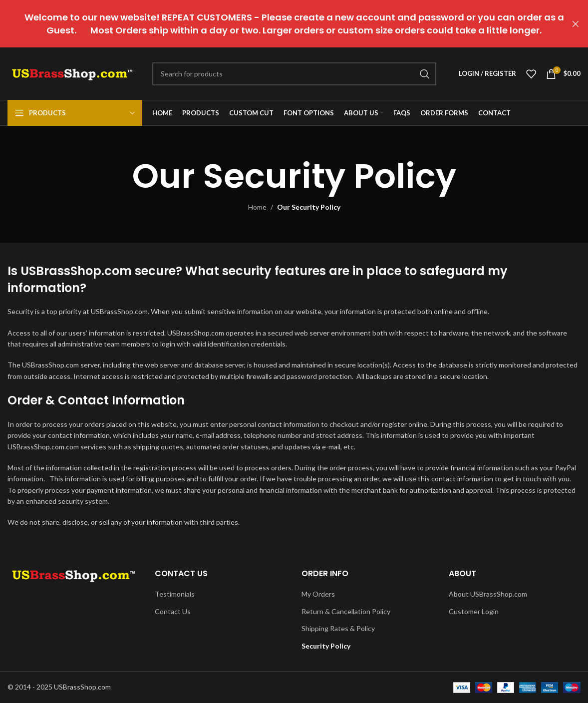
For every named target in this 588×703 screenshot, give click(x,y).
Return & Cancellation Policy (346, 611)
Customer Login (474, 611)
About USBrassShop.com (488, 594)
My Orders (318, 594)
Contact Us (173, 611)
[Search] (294, 74)
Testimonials (175, 594)
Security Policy (326, 646)
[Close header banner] (576, 24)
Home (257, 207)
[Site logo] (72, 73)
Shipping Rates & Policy (338, 628)
